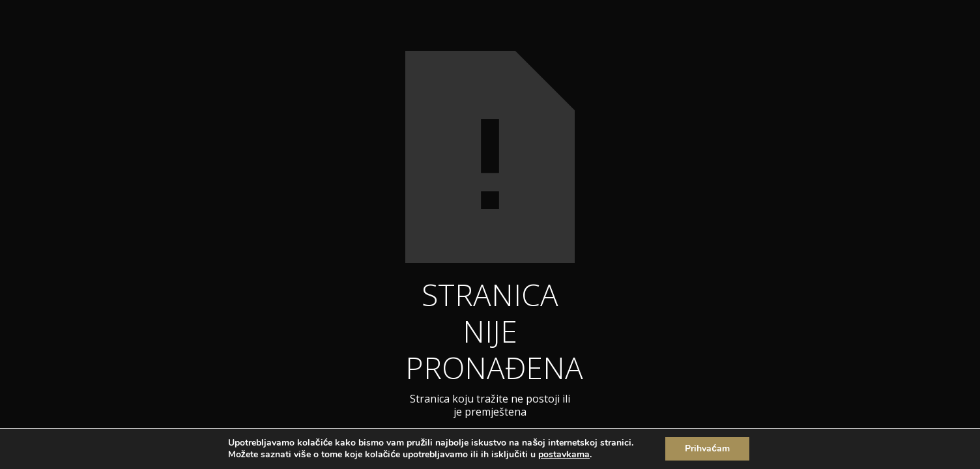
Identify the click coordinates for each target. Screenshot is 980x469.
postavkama (564, 455)
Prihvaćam (707, 448)
